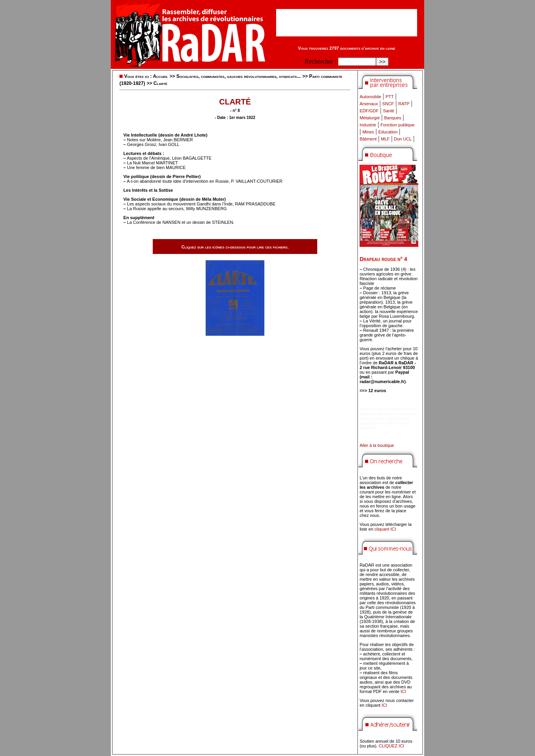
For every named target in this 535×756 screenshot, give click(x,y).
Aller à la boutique (377, 445)
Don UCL (403, 139)
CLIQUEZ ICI (391, 746)
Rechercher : (321, 61)
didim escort (371, 409)
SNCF (388, 104)
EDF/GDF (369, 111)
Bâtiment (368, 139)
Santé (389, 111)
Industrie (368, 125)
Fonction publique (398, 125)
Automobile (370, 97)
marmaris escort (401, 409)
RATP (404, 104)
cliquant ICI (385, 529)
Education (388, 132)
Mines (368, 132)
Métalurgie (370, 118)
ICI (403, 691)
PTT (390, 97)
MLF (385, 139)
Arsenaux (369, 104)
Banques (393, 118)
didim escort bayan (378, 414)
